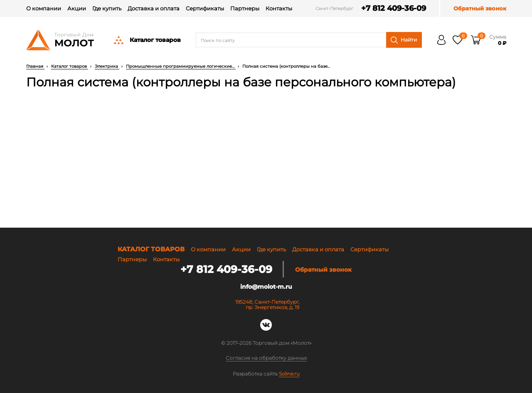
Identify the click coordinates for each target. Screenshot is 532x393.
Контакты (279, 8)
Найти (404, 40)
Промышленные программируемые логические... (181, 66)
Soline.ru (289, 373)
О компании (44, 8)
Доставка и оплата (154, 8)
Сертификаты (205, 8)
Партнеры (245, 8)
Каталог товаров (147, 40)
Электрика (107, 66)
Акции (77, 8)
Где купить (107, 8)
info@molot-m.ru (266, 287)
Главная (35, 66)
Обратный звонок (480, 9)
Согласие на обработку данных (266, 358)
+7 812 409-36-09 (393, 9)
